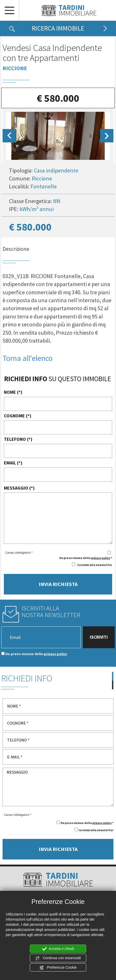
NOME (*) (13, 392)
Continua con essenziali (58, 958)
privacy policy (101, 558)
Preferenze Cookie (58, 968)
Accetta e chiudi (58, 949)
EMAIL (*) (13, 463)
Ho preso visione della (36, 654)
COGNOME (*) (18, 416)
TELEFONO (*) (18, 439)
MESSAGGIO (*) (19, 488)
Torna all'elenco (28, 358)
